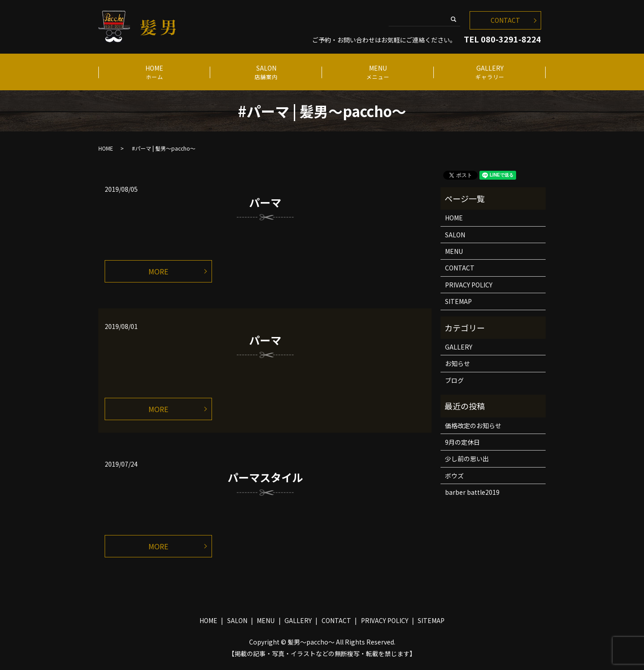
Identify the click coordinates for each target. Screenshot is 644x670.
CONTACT (505, 20)
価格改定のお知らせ (473, 426)
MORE (158, 271)
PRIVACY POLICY (469, 285)
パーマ (265, 202)
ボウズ (454, 476)
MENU (378, 72)
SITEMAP (458, 301)
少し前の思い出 (467, 459)
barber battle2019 (472, 492)
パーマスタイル (265, 477)
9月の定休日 (462, 442)
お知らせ (458, 363)
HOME (154, 72)
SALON (266, 72)
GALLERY (489, 72)
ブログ (454, 380)
